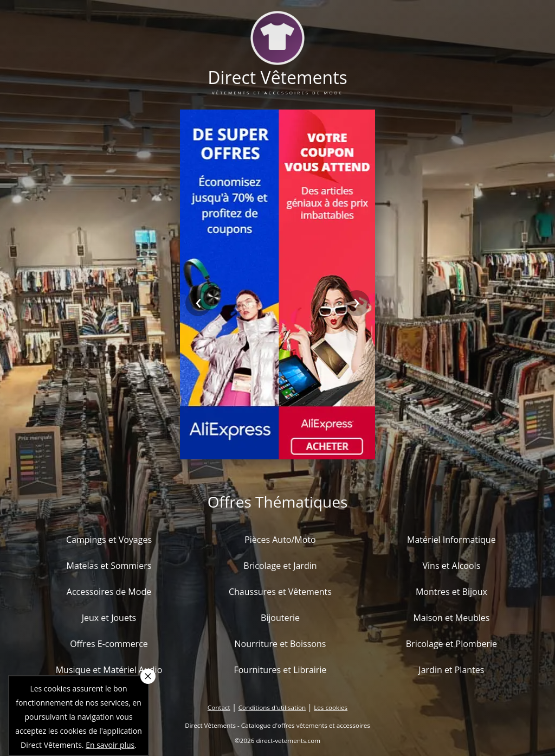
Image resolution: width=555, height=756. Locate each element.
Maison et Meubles (451, 618)
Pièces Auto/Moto (280, 540)
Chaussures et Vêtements (280, 592)
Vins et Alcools (452, 566)
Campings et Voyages (109, 540)
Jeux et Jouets (109, 618)
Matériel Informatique (451, 540)
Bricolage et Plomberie (451, 644)
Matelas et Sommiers (109, 566)
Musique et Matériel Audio (109, 670)
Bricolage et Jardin (280, 566)
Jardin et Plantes (451, 670)
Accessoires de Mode (109, 592)
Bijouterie (280, 618)
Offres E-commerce (109, 644)
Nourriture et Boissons (280, 644)
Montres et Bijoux (451, 592)
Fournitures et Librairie (280, 670)
